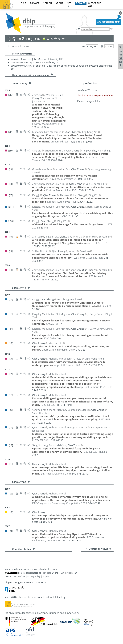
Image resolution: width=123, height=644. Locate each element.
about (59, 3)
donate (81, 3)
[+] (10, 75)
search (47, 3)
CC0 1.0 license (68, 573)
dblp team (52, 569)
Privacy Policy (34, 576)
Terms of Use (19, 576)
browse (35, 3)
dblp (24, 3)
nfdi (70, 3)
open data (46, 573)
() (63, 142)
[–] (10, 54)
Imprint (46, 576)
